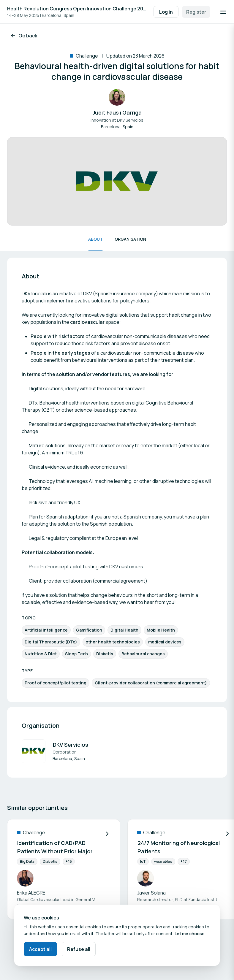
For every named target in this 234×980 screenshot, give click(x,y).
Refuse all (79, 949)
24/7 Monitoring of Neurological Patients (179, 847)
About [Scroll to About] (95, 239)
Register (196, 12)
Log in (166, 12)
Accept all (40, 949)
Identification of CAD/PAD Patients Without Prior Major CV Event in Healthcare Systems (55, 847)
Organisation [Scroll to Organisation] (130, 239)
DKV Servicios (71, 745)
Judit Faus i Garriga (117, 112)
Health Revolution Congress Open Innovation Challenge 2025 (77, 9)
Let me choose (190, 934)
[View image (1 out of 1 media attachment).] (117, 181)
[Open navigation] (223, 12)
